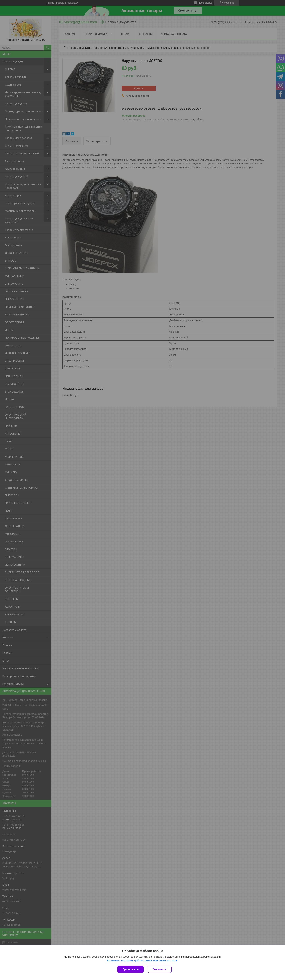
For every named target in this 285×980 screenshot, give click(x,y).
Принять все (131, 969)
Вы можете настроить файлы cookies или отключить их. (141, 961)
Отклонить (160, 969)
